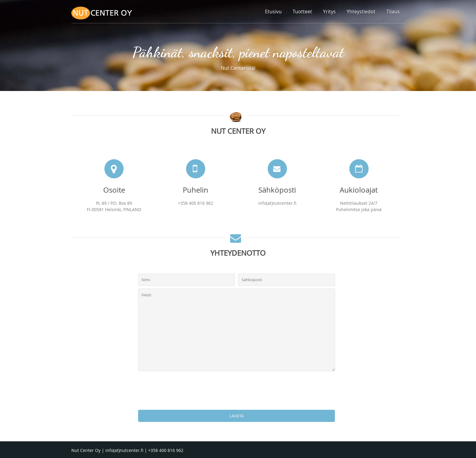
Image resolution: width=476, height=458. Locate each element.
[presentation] (238, 391)
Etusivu (273, 12)
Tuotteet (302, 12)
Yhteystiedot (361, 12)
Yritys (329, 12)
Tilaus (393, 12)
